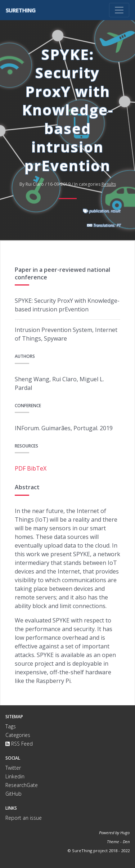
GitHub (13, 794)
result (116, 211)
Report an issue (24, 818)
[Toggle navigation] (119, 10)
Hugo (125, 833)
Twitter (13, 768)
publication (99, 211)
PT (119, 225)
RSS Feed (19, 744)
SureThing (21, 10)
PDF (20, 468)
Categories (18, 735)
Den (126, 842)
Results (109, 184)
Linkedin (15, 776)
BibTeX (37, 468)
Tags (11, 726)
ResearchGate (22, 785)
